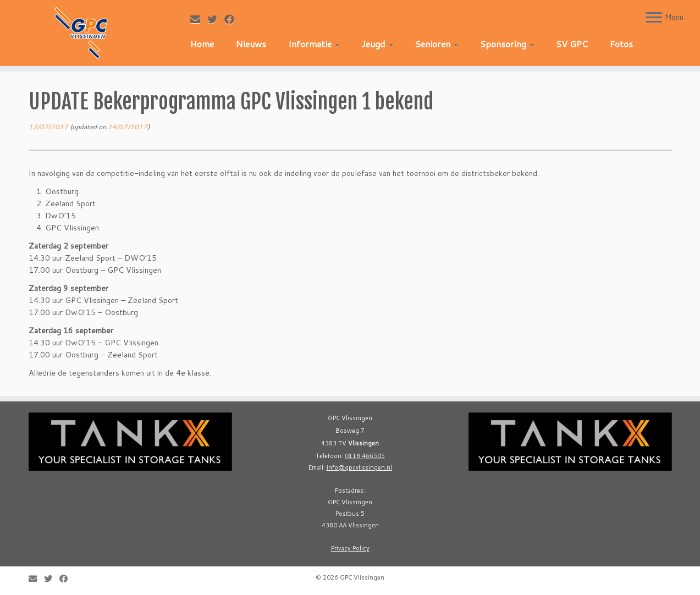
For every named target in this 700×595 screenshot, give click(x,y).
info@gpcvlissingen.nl (359, 467)
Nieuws (251, 44)
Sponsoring (507, 44)
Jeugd (377, 44)
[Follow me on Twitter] (216, 19)
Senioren (437, 44)
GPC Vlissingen (362, 577)
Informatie (314, 44)
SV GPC (572, 44)
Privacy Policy (350, 548)
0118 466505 (365, 456)
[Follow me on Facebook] (233, 19)
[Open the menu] (654, 18)
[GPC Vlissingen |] (81, 33)
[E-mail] (199, 19)
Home (202, 44)
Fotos (621, 44)
